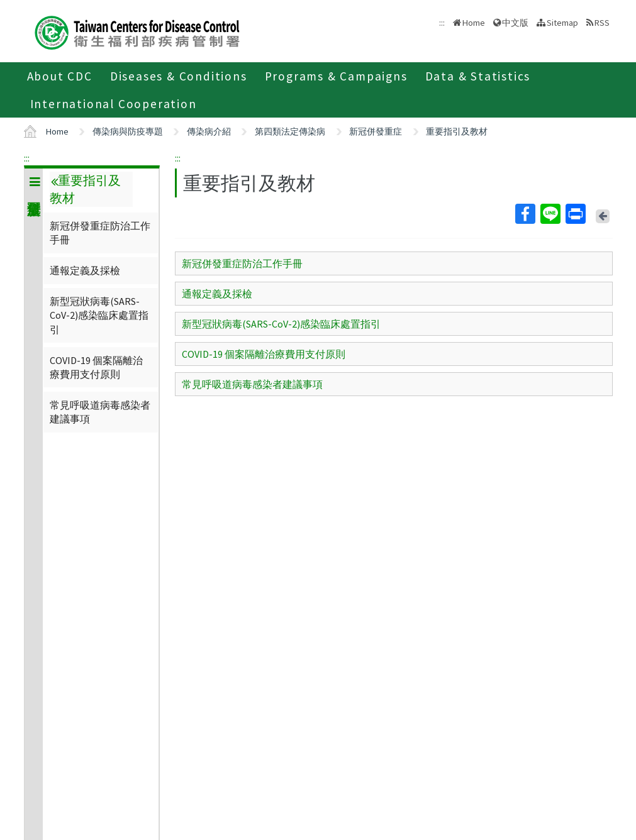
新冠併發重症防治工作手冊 (100, 233)
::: (27, 158)
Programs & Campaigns (336, 76)
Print (575, 214)
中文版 (515, 23)
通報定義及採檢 (85, 270)
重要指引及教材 (457, 131)
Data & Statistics (478, 76)
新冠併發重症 (376, 131)
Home (474, 23)
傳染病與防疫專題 (128, 131)
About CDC (60, 76)
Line (550, 214)
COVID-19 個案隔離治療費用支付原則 (96, 367)
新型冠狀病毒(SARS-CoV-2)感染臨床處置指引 (99, 315)
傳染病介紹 (209, 131)
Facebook (525, 214)
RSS (602, 23)
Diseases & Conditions (179, 76)
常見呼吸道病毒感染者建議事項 (100, 412)
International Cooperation (114, 104)
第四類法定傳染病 (290, 131)
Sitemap (562, 23)
